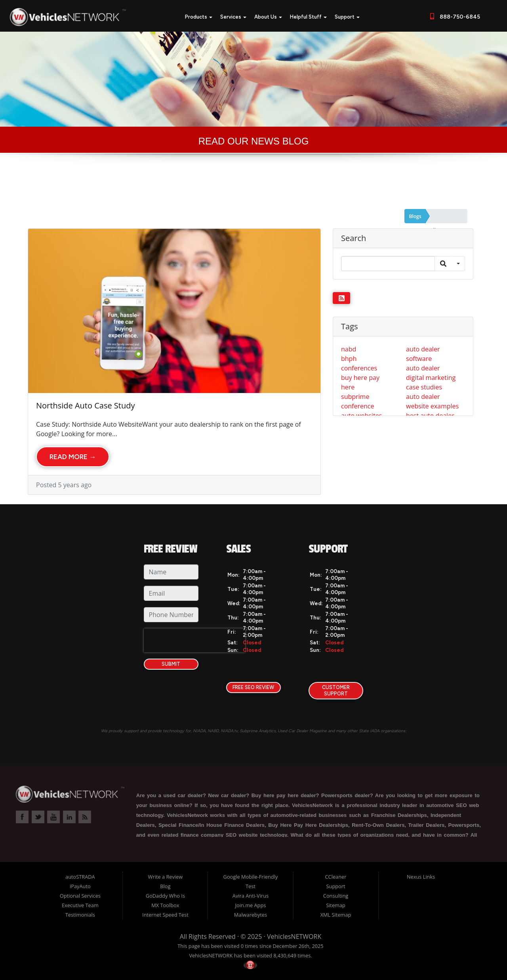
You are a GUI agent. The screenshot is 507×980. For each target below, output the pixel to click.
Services (233, 17)
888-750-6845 (459, 17)
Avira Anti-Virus (251, 896)
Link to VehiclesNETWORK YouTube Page (53, 817)
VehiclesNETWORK (294, 936)
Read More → (73, 457)
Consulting (336, 896)
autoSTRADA (80, 877)
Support (347, 17)
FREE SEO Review (253, 687)
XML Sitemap (336, 915)
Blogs (415, 216)
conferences (359, 368)
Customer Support (336, 690)
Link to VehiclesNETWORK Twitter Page (38, 817)
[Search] (388, 264)
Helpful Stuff (308, 17)
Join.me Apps (251, 905)
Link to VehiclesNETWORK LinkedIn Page (69, 817)
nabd (349, 349)
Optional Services (80, 896)
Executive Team (80, 905)
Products (199, 17)
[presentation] (194, 640)
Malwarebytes (251, 915)
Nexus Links (421, 877)
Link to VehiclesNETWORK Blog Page (85, 817)
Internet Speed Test (165, 915)
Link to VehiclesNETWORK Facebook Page (22, 817)
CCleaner (336, 877)
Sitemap (336, 905)
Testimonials (80, 915)
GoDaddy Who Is (165, 896)
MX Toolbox (165, 905)
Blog (165, 886)
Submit (171, 664)
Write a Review (166, 877)
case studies (424, 387)
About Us (268, 17)
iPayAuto (80, 886)
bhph (349, 359)
